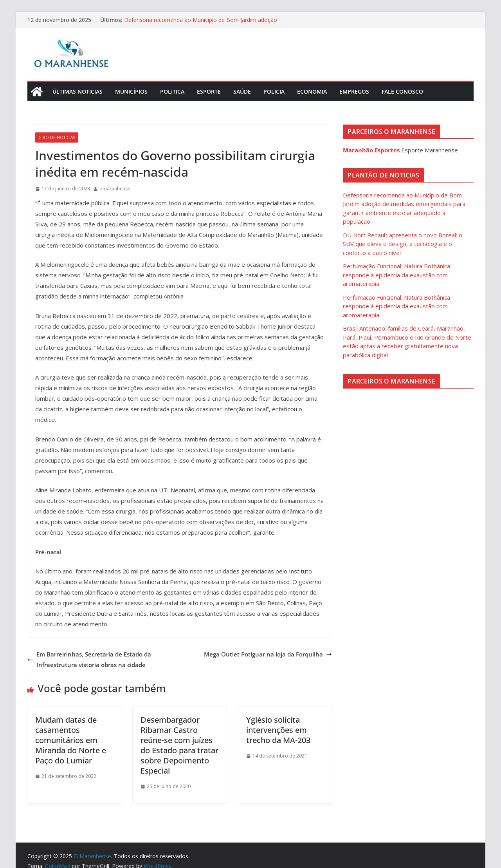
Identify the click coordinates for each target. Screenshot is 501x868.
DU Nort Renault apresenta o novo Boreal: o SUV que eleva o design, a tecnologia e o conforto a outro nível (403, 244)
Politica (172, 91)
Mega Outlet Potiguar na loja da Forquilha (268, 654)
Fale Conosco (402, 91)
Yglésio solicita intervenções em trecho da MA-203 (278, 730)
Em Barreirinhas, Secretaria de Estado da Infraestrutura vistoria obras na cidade (89, 659)
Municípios (131, 91)
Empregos (354, 91)
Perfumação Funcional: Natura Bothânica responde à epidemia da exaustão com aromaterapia (396, 275)
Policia (274, 91)
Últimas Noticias (77, 91)
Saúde (242, 91)
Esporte (209, 91)
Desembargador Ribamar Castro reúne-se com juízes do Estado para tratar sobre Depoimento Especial (179, 745)
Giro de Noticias (57, 137)
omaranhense (115, 189)
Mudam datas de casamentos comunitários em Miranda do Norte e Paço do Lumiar (71, 740)
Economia (312, 91)
